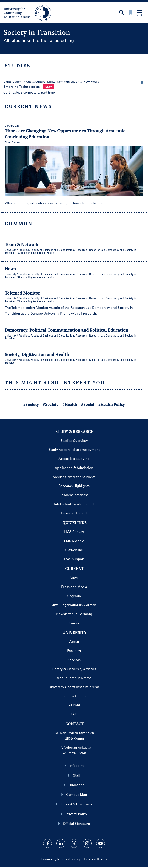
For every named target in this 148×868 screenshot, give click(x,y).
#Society (31, 405)
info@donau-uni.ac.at (74, 747)
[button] (142, 82)
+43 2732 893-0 (74, 753)
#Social (88, 405)
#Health (70, 405)
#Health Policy (112, 405)
